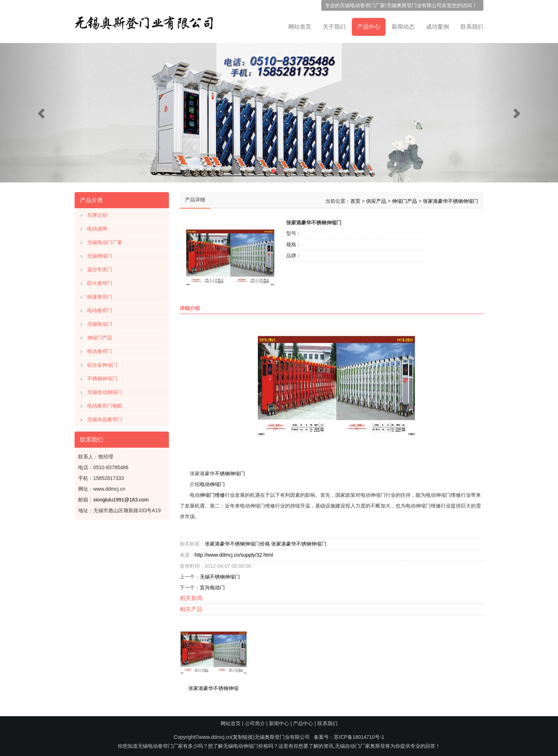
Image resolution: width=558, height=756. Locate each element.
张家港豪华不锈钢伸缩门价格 (237, 542)
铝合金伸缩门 (102, 363)
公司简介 (255, 723)
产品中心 (369, 27)
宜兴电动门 (212, 586)
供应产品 (376, 200)
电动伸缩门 (212, 483)
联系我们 (472, 27)
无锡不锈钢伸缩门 (220, 575)
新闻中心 (279, 723)
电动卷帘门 (100, 309)
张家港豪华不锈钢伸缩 (213, 686)
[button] (42, 113)
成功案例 (438, 27)
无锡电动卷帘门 (358, 5)
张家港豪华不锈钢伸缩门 (450, 200)
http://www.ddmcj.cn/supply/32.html (234, 553)
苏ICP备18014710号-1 (359, 737)
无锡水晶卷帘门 (105, 418)
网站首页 (300, 27)
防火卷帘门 (100, 282)
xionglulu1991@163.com (121, 498)
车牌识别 (97, 214)
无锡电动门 (100, 323)
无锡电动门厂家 (105, 241)
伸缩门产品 (100, 336)
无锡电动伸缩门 (105, 391)
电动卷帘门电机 (105, 404)
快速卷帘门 (100, 295)
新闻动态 (403, 27)
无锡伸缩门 (100, 255)
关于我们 (334, 27)
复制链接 (243, 737)
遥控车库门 (100, 268)
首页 (355, 200)
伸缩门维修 (212, 494)
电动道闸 (97, 227)
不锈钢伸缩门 (102, 377)
